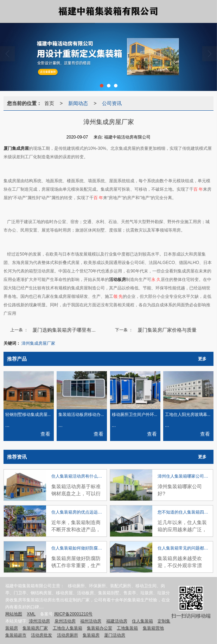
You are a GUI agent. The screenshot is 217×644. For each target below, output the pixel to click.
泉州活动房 (65, 621)
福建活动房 (117, 621)
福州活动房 (91, 621)
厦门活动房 (115, 635)
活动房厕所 (68, 635)
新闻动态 (78, 103)
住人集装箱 (142, 621)
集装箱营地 (153, 628)
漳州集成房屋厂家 (38, 343)
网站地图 (14, 614)
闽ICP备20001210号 (73, 614)
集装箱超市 (16, 635)
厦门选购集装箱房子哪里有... (64, 330)
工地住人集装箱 (68, 628)
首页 (49, 103)
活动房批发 (42, 635)
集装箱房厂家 (35, 628)
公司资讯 (112, 103)
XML (31, 614)
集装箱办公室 (100, 628)
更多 (202, 359)
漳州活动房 (39, 621)
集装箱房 (91, 635)
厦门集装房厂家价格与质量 (167, 330)
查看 (45, 434)
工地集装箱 (127, 628)
